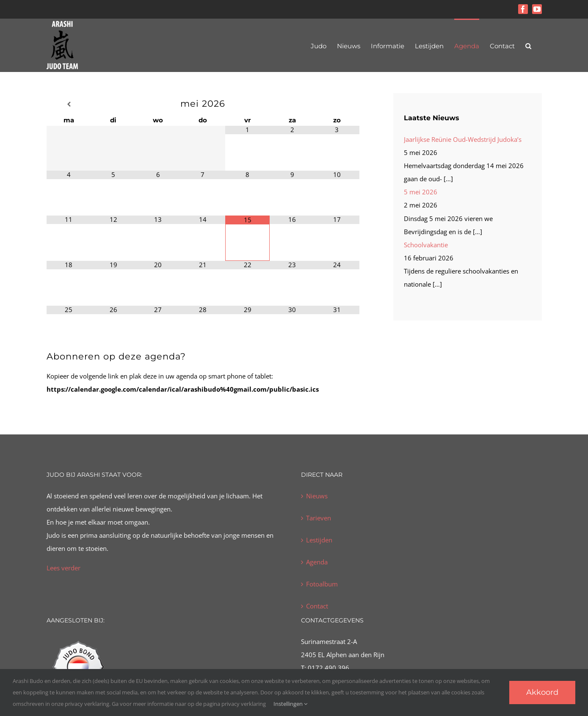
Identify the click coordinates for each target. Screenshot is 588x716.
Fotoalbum (322, 584)
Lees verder (63, 568)
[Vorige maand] (69, 104)
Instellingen (290, 704)
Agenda (317, 562)
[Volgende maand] (337, 104)
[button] (528, 45)
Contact (317, 606)
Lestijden (319, 540)
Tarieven (319, 518)
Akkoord (542, 692)
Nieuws (317, 496)
